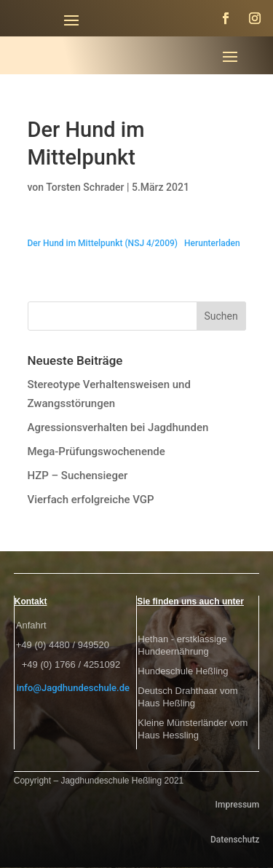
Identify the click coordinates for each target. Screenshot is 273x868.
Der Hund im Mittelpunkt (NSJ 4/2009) (103, 243)
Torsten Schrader (85, 187)
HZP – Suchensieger (78, 476)
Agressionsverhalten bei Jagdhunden (118, 427)
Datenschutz (235, 840)
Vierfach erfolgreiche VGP (91, 500)
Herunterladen (212, 243)
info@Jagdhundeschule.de (73, 688)
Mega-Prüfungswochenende (96, 451)
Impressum (238, 805)
